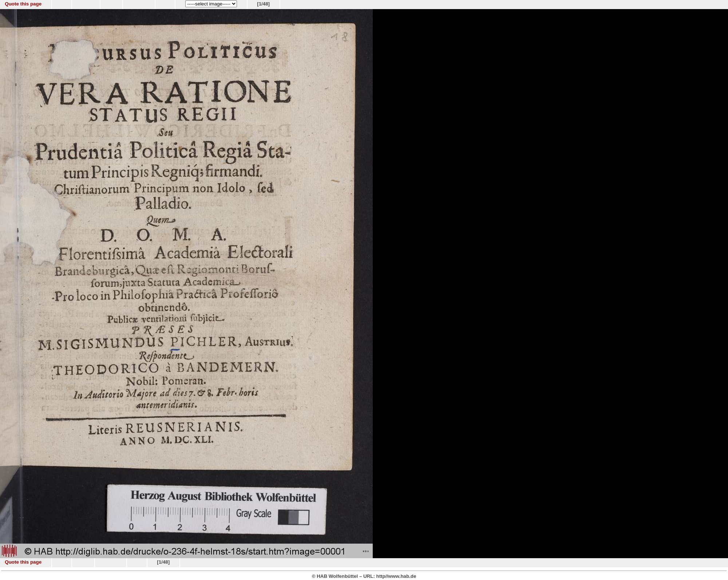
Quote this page (23, 4)
